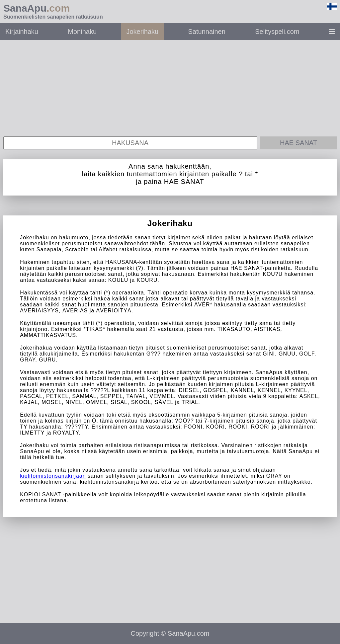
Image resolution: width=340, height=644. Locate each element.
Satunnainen (207, 32)
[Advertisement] (170, 87)
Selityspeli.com (277, 32)
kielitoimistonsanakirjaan (53, 476)
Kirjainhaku (22, 32)
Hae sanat (298, 143)
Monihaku (82, 32)
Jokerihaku (142, 32)
